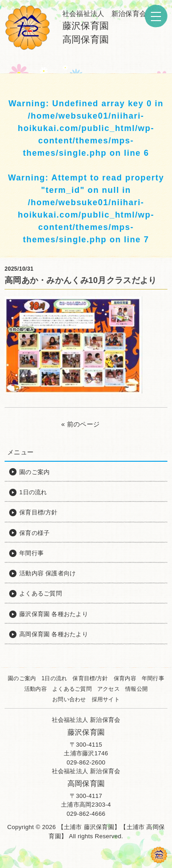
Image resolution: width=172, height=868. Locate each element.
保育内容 (125, 678)
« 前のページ (81, 424)
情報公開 (136, 689)
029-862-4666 (86, 814)
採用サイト (106, 699)
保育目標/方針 (90, 678)
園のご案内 (22, 678)
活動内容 (36, 689)
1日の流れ (54, 678)
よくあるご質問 (72, 689)
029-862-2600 (86, 762)
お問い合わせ (69, 699)
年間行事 (153, 678)
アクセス (108, 689)
